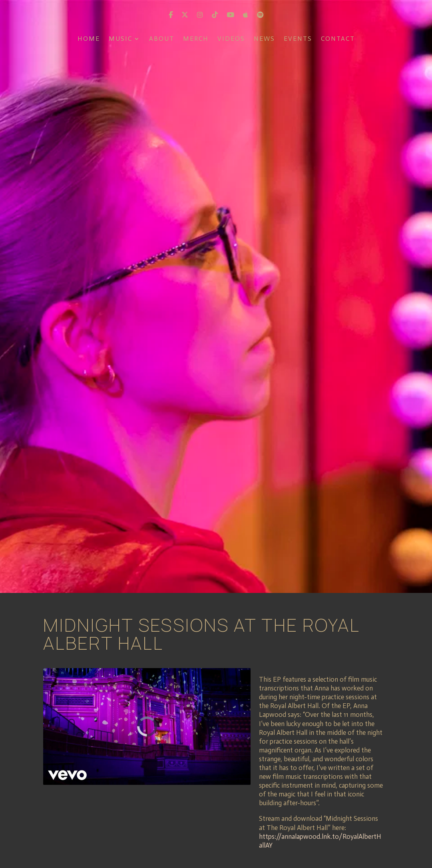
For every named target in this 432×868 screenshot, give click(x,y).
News (264, 39)
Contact (338, 39)
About (162, 39)
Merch (196, 39)
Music (120, 39)
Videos (231, 39)
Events (298, 39)
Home (89, 39)
